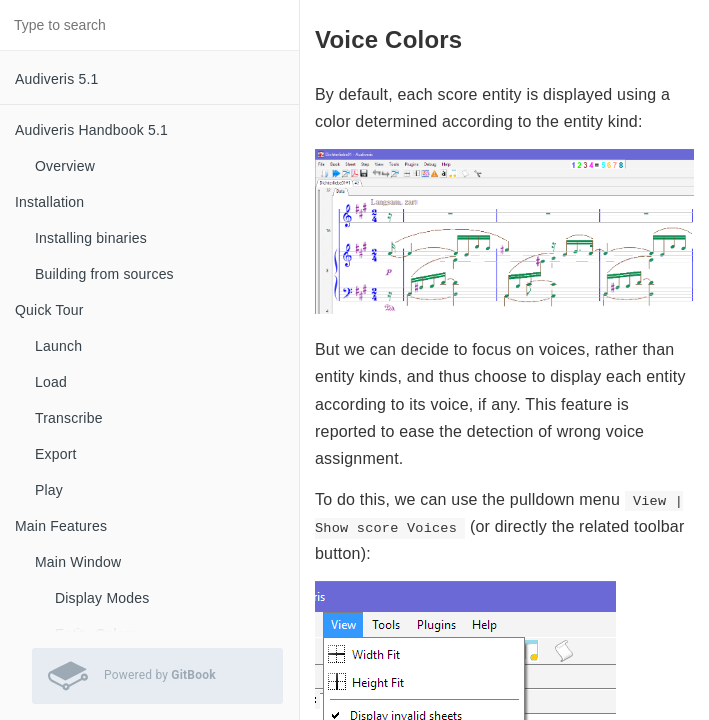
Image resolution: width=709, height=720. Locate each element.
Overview (65, 166)
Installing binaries (91, 238)
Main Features (61, 526)
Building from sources (104, 274)
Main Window (78, 562)
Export (56, 454)
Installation (49, 202)
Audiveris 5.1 (57, 79)
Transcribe (69, 418)
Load (51, 382)
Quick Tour (49, 310)
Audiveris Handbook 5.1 (91, 130)
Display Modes (102, 598)
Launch (58, 346)
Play (49, 490)
